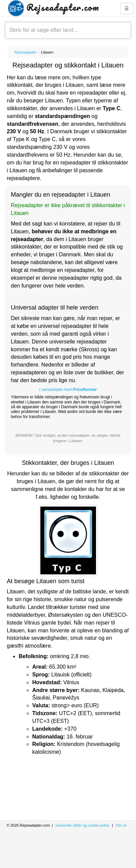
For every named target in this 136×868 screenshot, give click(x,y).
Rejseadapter (25, 52)
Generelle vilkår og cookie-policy (82, 825)
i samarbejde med (68, 390)
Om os (121, 825)
